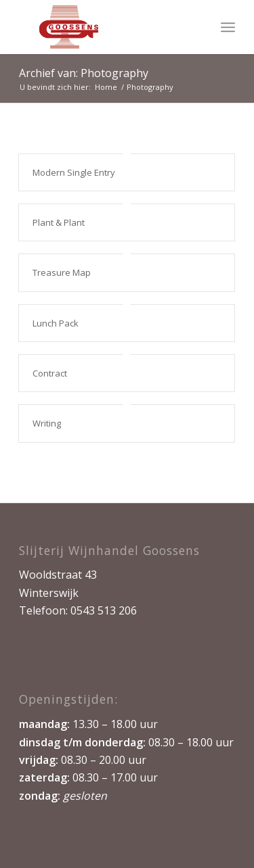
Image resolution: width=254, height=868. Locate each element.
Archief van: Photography (84, 73)
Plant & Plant (59, 222)
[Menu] (228, 27)
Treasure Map (62, 272)
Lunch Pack (56, 323)
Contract (50, 373)
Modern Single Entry (74, 172)
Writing (47, 423)
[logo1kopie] (105, 27)
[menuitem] (228, 27)
